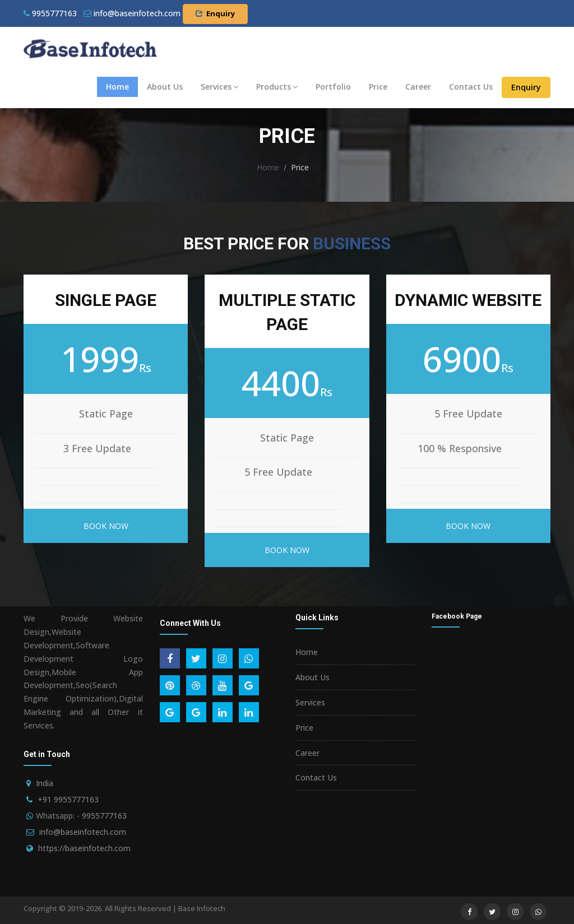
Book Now (106, 526)
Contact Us (471, 87)
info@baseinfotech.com (83, 832)
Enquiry (215, 13)
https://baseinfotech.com (84, 848)
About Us (165, 87)
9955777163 (50, 13)
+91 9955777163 (68, 799)
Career (418, 87)
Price (378, 87)
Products (277, 87)
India (45, 783)
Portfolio (333, 87)
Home (117, 87)
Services (219, 87)
